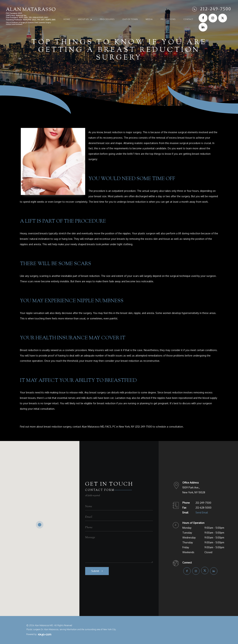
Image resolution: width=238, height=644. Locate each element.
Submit (95, 571)
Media (149, 19)
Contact (188, 19)
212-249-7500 (216, 9)
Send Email (202, 512)
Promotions (168, 19)
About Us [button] (85, 19)
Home (67, 19)
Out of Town (130, 19)
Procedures (107, 19)
